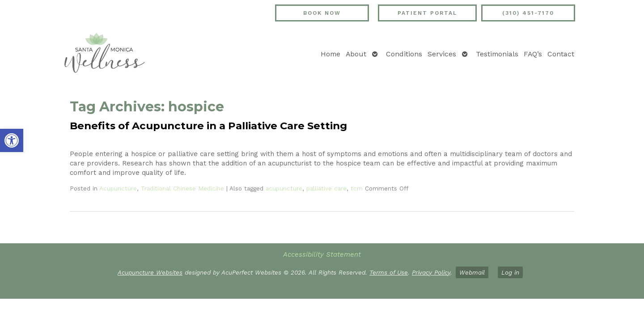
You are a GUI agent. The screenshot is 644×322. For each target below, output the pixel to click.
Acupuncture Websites (150, 272)
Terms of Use (389, 272)
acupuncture (284, 188)
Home (330, 54)
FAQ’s (533, 54)
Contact (561, 54)
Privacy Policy (431, 272)
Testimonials (497, 54)
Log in (510, 272)
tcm (357, 188)
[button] (12, 140)
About (356, 54)
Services (442, 54)
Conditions (404, 54)
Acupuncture (118, 188)
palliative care (326, 188)
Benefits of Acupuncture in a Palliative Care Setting (208, 126)
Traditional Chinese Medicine (182, 188)
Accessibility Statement (322, 254)
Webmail (472, 272)
